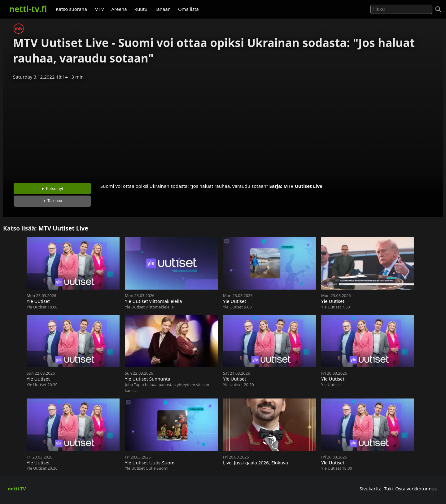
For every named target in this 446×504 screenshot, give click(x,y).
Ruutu (141, 9)
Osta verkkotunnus (416, 489)
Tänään (163, 9)
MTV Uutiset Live (303, 186)
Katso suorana (71, 9)
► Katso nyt (52, 188)
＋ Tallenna (52, 201)
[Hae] (401, 9)
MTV (99, 9)
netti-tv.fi (28, 9)
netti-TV (17, 489)
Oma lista (188, 9)
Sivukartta (371, 489)
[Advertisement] (223, 129)
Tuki (389, 489)
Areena (119, 9)
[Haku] (439, 10)
